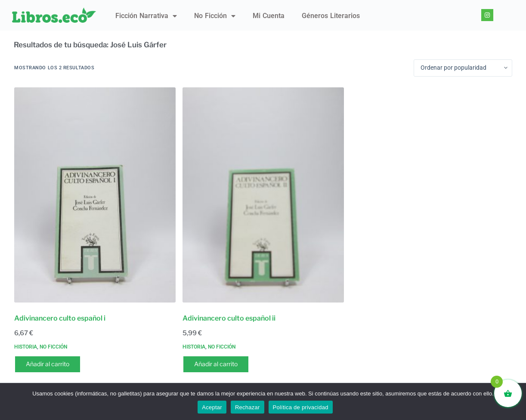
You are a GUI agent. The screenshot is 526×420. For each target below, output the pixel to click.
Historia (26, 347)
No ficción (215, 16)
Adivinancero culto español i (60, 318)
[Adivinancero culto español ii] (263, 195)
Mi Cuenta (269, 16)
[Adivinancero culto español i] (95, 195)
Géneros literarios (331, 16)
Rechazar (248, 407)
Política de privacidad (301, 407)
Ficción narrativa (146, 16)
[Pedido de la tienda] (463, 68)
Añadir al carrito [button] (48, 364)
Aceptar (212, 407)
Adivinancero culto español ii (229, 318)
